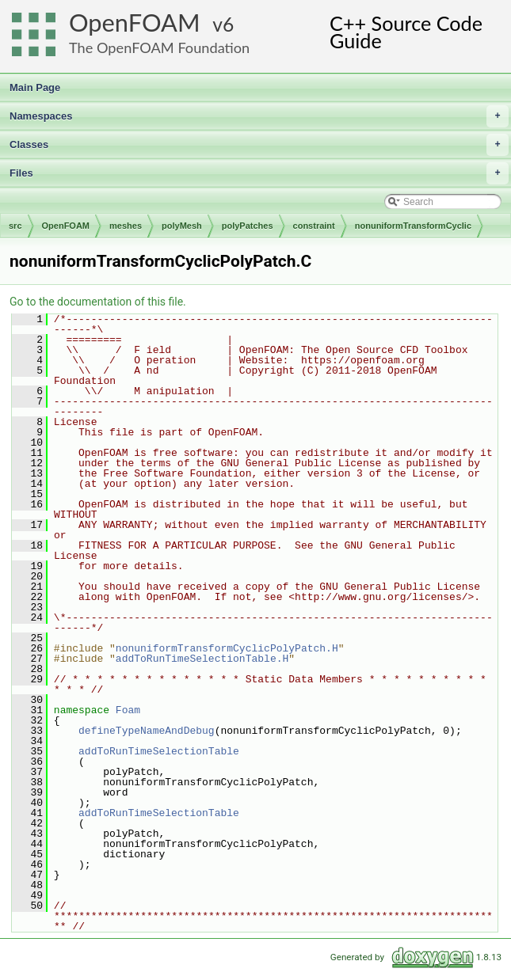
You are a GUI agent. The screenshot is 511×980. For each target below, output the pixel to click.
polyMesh (182, 226)
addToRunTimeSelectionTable (159, 751)
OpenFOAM (135, 23)
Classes (259, 145)
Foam (128, 710)
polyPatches (248, 226)
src (15, 226)
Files (259, 173)
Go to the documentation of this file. (98, 302)
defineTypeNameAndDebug (147, 731)
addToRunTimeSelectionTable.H (202, 659)
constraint (314, 226)
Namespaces (259, 116)
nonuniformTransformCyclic (413, 226)
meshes (126, 226)
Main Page (35, 87)
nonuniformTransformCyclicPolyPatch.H (227, 648)
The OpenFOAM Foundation (159, 47)
